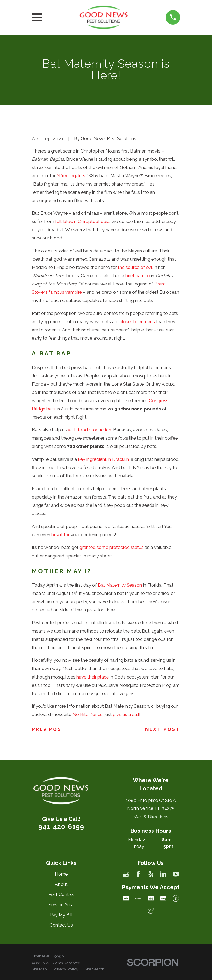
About (61, 884)
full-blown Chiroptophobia (82, 221)
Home (61, 874)
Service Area (61, 905)
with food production (90, 430)
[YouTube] (176, 874)
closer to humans (137, 322)
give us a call (126, 714)
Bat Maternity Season (120, 585)
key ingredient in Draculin (104, 459)
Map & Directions (151, 817)
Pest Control (61, 894)
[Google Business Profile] (126, 874)
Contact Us (61, 925)
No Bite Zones (88, 714)
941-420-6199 (61, 826)
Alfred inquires (71, 176)
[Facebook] (138, 874)
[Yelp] (151, 874)
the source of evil (135, 267)
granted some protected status (112, 547)
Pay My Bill (61, 915)
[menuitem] (39, 969)
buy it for (60, 535)
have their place (93, 677)
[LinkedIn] (163, 874)
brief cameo (138, 276)
